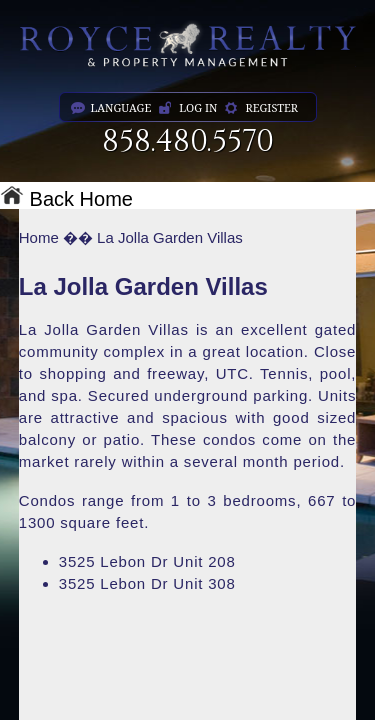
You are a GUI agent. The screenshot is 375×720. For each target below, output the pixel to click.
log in (198, 107)
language (121, 107)
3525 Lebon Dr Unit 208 (147, 561)
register (271, 107)
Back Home (66, 199)
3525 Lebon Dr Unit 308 (147, 583)
